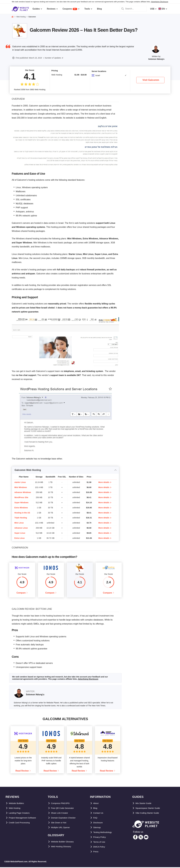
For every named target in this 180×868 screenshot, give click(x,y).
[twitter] (141, 838)
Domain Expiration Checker (65, 819)
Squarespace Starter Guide (149, 809)
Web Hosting (15, 809)
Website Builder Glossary (64, 842)
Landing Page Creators (21, 814)
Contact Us (99, 814)
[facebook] (135, 838)
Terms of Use (100, 843)
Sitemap (97, 828)
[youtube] (146, 838)
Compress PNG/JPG (61, 804)
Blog (96, 809)
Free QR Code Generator (64, 809)
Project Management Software (24, 819)
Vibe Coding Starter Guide (149, 814)
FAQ (95, 819)
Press (96, 852)
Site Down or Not (60, 823)
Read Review (22, 772)
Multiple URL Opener (62, 828)
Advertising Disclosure (160, 2)
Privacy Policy (101, 838)
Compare (21, 593)
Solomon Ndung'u (156, 59)
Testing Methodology (104, 833)
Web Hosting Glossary (62, 847)
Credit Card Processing (21, 823)
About (96, 804)
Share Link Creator (61, 814)
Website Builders (18, 804)
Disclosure (99, 823)
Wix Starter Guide (144, 804)
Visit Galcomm (151, 80)
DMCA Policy (100, 848)
